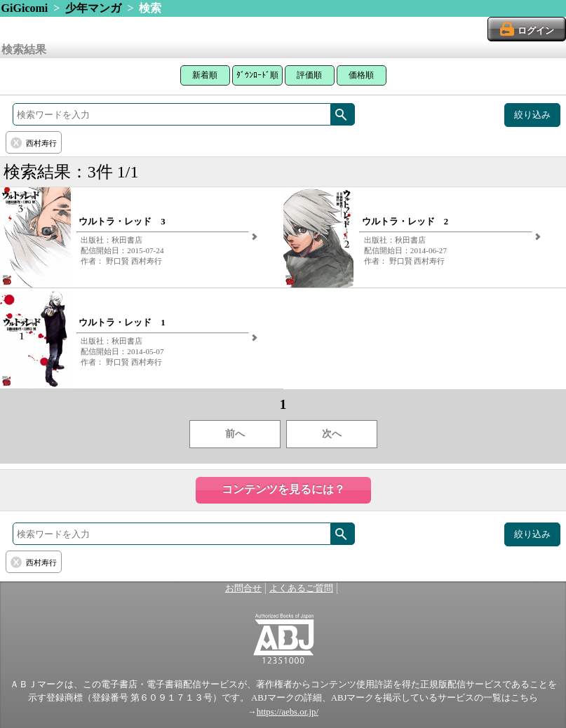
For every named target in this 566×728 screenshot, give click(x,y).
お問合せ (243, 588)
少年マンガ (93, 8)
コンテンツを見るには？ (283, 489)
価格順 (361, 75)
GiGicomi (25, 8)
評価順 (309, 75)
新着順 (205, 75)
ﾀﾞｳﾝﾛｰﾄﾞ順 (257, 75)
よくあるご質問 (301, 588)
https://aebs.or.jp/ (288, 712)
